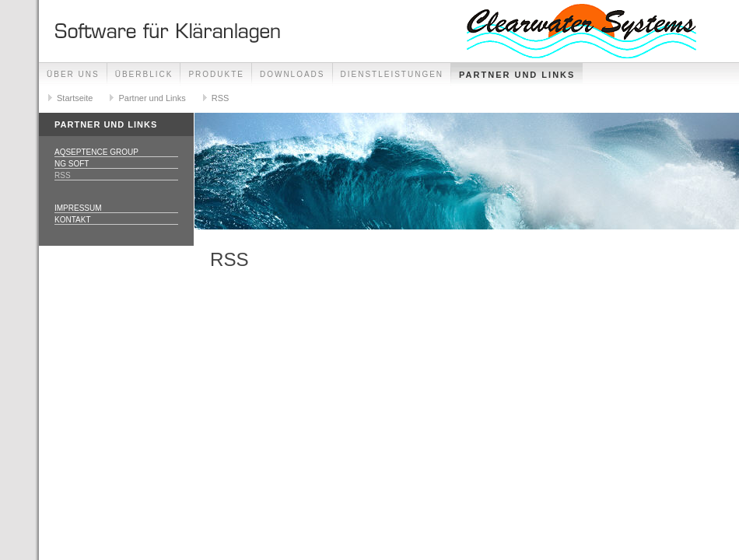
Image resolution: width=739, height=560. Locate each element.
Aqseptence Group (96, 152)
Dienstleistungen (392, 74)
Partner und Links (517, 75)
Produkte (216, 74)
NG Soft (72, 164)
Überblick (144, 74)
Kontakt (72, 220)
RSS (221, 98)
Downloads (292, 74)
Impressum (78, 208)
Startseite (75, 98)
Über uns (73, 74)
